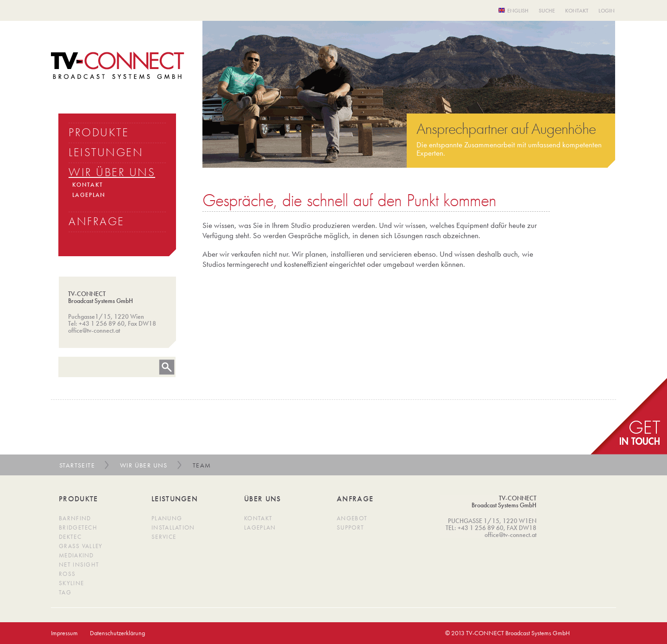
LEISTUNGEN (106, 152)
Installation (173, 527)
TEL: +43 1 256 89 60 (475, 528)
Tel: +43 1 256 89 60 (96, 323)
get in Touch (629, 416)
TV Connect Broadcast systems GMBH (118, 65)
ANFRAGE (97, 221)
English (518, 11)
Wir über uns (144, 465)
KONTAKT (88, 185)
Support (350, 527)
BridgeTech (78, 527)
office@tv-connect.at (94, 330)
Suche (547, 11)
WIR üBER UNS (112, 172)
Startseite (77, 465)
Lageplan (260, 527)
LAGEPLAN (89, 195)
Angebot (352, 518)
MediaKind (76, 555)
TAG (65, 592)
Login (607, 11)
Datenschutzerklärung (117, 633)
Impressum (64, 633)
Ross (67, 574)
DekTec (70, 537)
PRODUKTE (99, 132)
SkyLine (71, 583)
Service (164, 537)
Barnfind (75, 518)
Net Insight (79, 565)
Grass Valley (81, 546)
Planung (167, 518)
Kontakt (577, 11)
